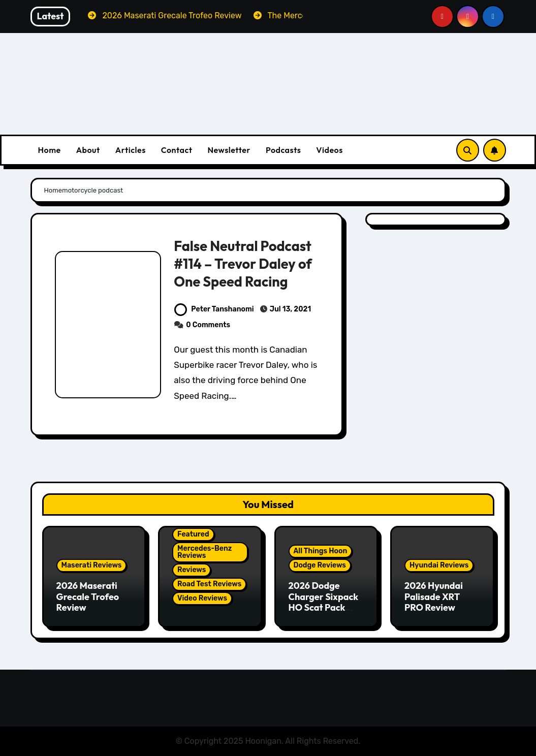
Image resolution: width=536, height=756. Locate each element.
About (88, 150)
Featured (193, 534)
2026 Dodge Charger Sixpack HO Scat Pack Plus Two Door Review (324, 607)
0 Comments (208, 325)
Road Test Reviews (209, 584)
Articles (131, 150)
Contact (177, 150)
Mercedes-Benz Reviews (204, 552)
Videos (329, 150)
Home (50, 150)
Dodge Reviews (320, 565)
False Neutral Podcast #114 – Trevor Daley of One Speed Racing (243, 264)
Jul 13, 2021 (290, 309)
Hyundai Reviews (439, 565)
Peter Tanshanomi (214, 309)
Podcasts (283, 150)
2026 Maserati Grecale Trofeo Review (88, 596)
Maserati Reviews (92, 565)
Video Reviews (202, 598)
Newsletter (229, 150)
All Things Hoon (321, 551)
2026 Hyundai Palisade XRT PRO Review (434, 596)
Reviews (192, 570)
